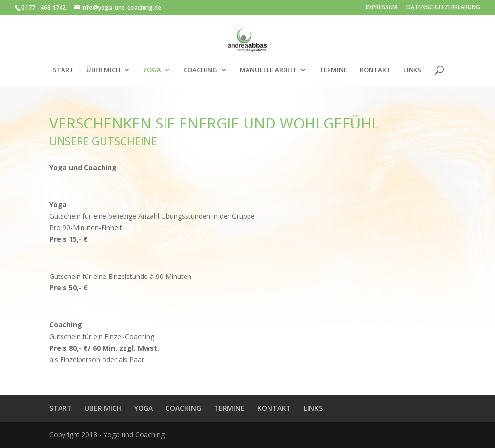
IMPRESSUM (382, 8)
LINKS (412, 70)
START (63, 70)
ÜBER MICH (103, 70)
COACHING (200, 70)
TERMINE (333, 70)
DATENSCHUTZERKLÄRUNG (443, 8)
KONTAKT (375, 70)
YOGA (152, 70)
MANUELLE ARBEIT (268, 70)
